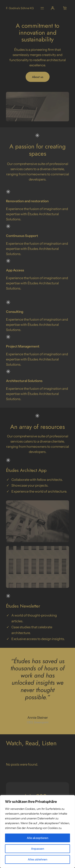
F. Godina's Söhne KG (20, 8)
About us (38, 77)
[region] (37, 832)
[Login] (53, 8)
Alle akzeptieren (37, 838)
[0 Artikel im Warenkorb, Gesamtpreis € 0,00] (65, 8)
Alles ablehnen (37, 859)
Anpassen (37, 849)
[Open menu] (42, 8)
